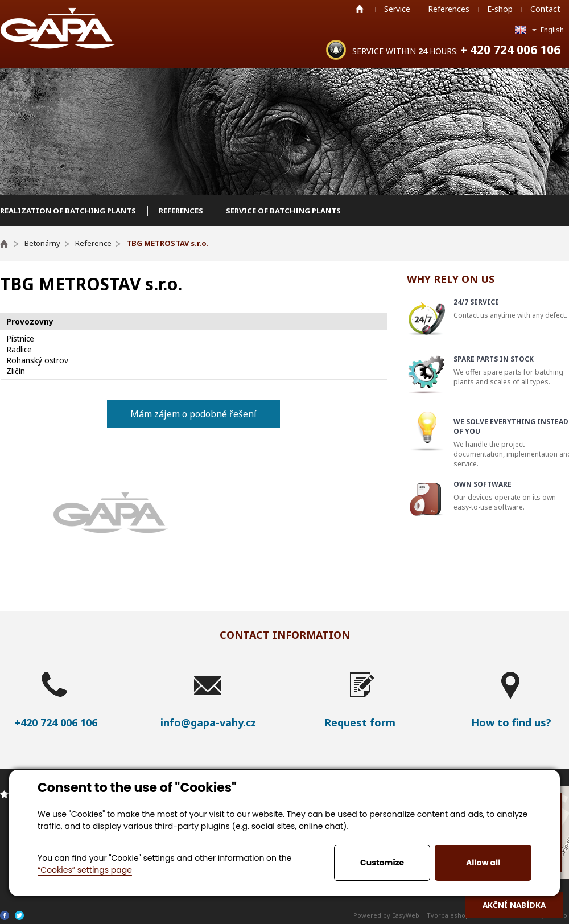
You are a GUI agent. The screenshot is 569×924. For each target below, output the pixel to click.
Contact (545, 9)
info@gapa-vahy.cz (208, 722)
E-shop (500, 9)
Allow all (483, 863)
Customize (382, 863)
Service (397, 9)
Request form (360, 722)
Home (360, 9)
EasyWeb (406, 915)
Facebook (5, 915)
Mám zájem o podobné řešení (193, 414)
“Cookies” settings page (85, 870)
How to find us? (511, 722)
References (449, 9)
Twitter (19, 915)
